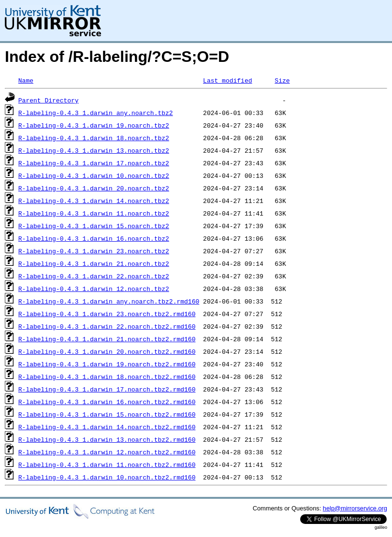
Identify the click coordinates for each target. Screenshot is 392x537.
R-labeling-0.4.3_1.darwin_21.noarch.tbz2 (94, 263)
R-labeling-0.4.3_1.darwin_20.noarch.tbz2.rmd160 (107, 351)
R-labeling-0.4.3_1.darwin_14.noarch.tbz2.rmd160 (107, 427)
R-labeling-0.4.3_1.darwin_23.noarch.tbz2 (94, 251)
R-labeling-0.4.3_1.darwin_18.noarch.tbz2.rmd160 (107, 377)
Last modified (227, 80)
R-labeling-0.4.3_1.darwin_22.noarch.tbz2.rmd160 (107, 326)
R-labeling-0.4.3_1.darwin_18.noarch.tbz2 (94, 138)
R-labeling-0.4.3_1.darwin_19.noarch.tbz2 (94, 125)
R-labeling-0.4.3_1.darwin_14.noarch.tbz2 (94, 201)
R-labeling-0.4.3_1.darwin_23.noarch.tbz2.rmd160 (107, 314)
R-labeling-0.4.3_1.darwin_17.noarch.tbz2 (94, 163)
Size (282, 80)
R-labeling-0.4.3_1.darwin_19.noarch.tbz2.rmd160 (107, 364)
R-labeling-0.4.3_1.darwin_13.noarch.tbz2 (94, 150)
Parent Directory (49, 100)
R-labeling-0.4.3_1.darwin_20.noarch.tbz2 (94, 188)
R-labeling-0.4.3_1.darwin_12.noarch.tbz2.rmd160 (107, 452)
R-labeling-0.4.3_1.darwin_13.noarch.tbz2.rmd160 (107, 439)
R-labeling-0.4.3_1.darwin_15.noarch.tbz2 (94, 226)
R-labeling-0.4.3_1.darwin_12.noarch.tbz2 (94, 289)
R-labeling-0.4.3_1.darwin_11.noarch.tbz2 (94, 213)
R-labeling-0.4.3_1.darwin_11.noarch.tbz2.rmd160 (107, 464)
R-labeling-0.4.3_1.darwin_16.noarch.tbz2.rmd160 (107, 402)
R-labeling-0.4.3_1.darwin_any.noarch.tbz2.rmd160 (109, 301)
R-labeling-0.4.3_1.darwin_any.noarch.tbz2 (96, 113)
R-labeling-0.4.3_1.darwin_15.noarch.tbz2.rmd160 (107, 414)
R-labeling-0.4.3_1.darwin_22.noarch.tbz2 (94, 276)
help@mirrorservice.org (355, 508)
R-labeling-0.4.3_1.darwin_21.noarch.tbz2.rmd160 (107, 339)
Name (26, 80)
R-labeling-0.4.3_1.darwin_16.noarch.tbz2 (94, 238)
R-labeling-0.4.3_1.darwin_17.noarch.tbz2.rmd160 (107, 389)
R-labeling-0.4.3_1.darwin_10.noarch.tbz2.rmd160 (107, 477)
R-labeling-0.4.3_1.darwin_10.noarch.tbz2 (94, 175)
